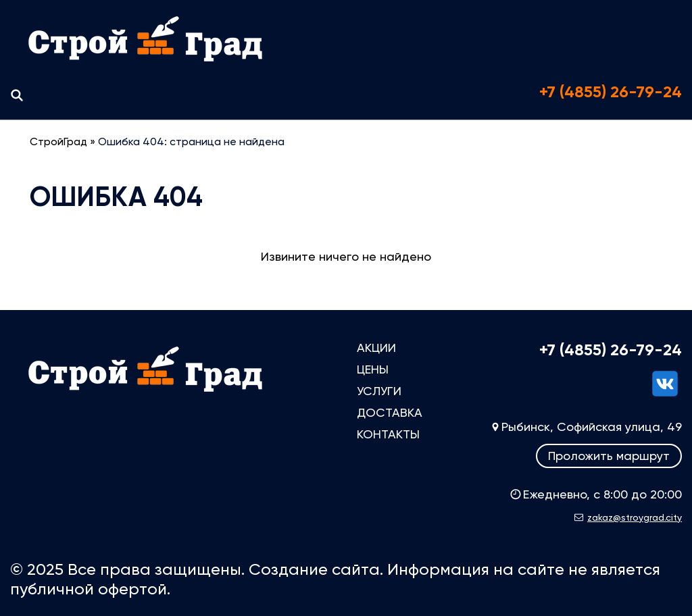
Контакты (388, 434)
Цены (373, 369)
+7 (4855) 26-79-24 (611, 92)
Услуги (379, 391)
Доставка (390, 412)
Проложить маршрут (609, 456)
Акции (376, 348)
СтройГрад (58, 142)
